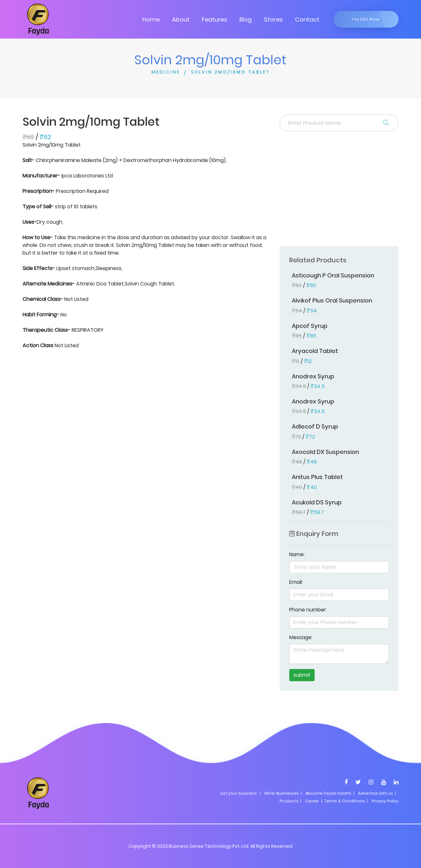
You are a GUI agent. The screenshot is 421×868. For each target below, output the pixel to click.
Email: (296, 582)
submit (302, 675)
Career (312, 801)
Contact (307, 19)
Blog (246, 19)
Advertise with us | (377, 793)
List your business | (241, 793)
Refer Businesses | (283, 793)
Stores (273, 19)
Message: (301, 637)
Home (151, 19)
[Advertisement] (339, 194)
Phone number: (308, 610)
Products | (290, 801)
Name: (297, 554)
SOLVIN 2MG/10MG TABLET (230, 72)
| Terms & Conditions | (344, 801)
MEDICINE (166, 72)
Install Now (366, 19)
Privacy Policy (385, 801)
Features (215, 19)
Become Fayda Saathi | (330, 793)
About (181, 19)
